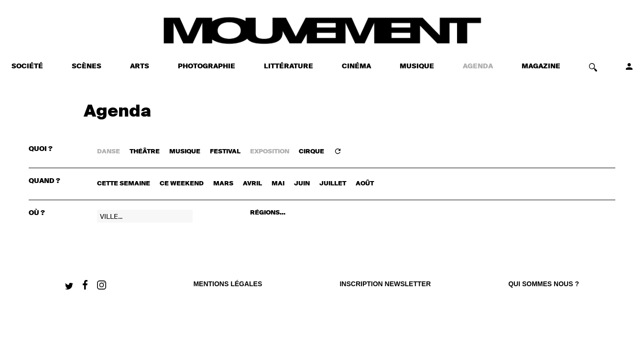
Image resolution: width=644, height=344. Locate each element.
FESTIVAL (225, 152)
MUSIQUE (417, 66)
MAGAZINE (541, 66)
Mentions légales (228, 284)
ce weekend (182, 184)
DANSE (109, 152)
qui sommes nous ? (544, 284)
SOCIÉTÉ (27, 66)
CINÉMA (356, 66)
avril (252, 184)
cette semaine (124, 184)
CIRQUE (311, 152)
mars (223, 184)
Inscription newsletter (385, 284)
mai (278, 184)
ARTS (140, 66)
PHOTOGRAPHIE (207, 66)
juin (302, 184)
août (365, 184)
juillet (333, 184)
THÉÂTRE (145, 152)
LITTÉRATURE (289, 66)
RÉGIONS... (268, 213)
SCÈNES (87, 66)
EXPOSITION (270, 152)
